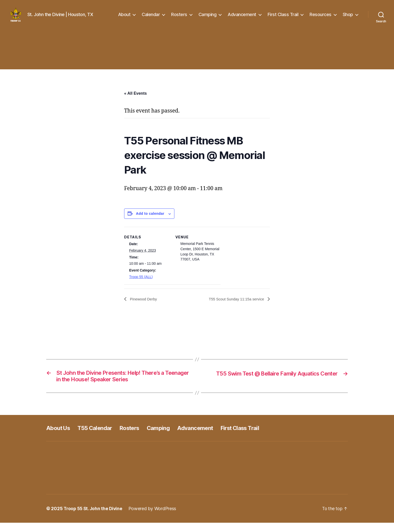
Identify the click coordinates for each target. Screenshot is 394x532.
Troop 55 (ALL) (141, 284)
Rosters (179, 18)
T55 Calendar (99, 437)
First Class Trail (283, 18)
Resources (321, 18)
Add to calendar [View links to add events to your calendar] (150, 221)
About (124, 18)
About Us (59, 437)
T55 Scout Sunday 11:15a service (234, 307)
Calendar (151, 18)
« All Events (135, 101)
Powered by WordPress (155, 518)
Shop (348, 18)
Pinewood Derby (144, 307)
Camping (208, 18)
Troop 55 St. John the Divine (94, 518)
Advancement (242, 18)
